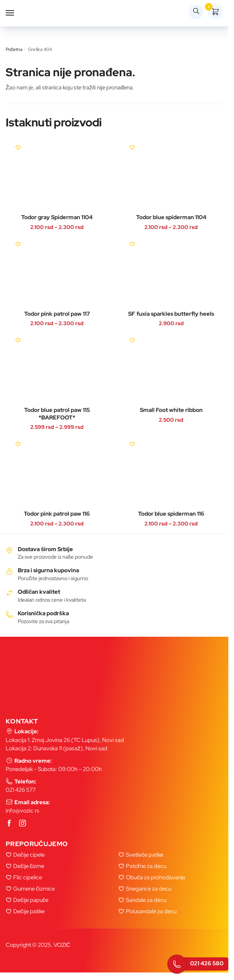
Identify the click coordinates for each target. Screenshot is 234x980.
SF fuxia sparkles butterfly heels (171, 314)
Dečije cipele (29, 855)
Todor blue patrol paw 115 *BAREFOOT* (57, 414)
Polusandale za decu (151, 911)
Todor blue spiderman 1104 (171, 217)
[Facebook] (9, 823)
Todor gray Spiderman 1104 (57, 217)
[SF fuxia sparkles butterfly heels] (171, 272)
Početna (14, 49)
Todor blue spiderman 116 (171, 514)
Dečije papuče (31, 900)
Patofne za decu (146, 866)
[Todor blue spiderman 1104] (171, 175)
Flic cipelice (28, 877)
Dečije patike (29, 911)
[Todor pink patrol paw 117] (57, 272)
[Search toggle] (196, 12)
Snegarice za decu (149, 889)
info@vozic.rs (22, 811)
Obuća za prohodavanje (156, 877)
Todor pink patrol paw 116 (57, 514)
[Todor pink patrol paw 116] (57, 472)
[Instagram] (23, 823)
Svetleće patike (145, 855)
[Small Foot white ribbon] (171, 368)
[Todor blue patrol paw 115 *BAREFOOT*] (57, 368)
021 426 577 (21, 790)
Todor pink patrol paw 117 (57, 314)
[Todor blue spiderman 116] (171, 472)
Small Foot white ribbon (171, 410)
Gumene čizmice (34, 889)
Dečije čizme (29, 866)
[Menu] (17, 13)
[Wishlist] (18, 147)
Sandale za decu (146, 900)
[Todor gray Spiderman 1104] (57, 175)
